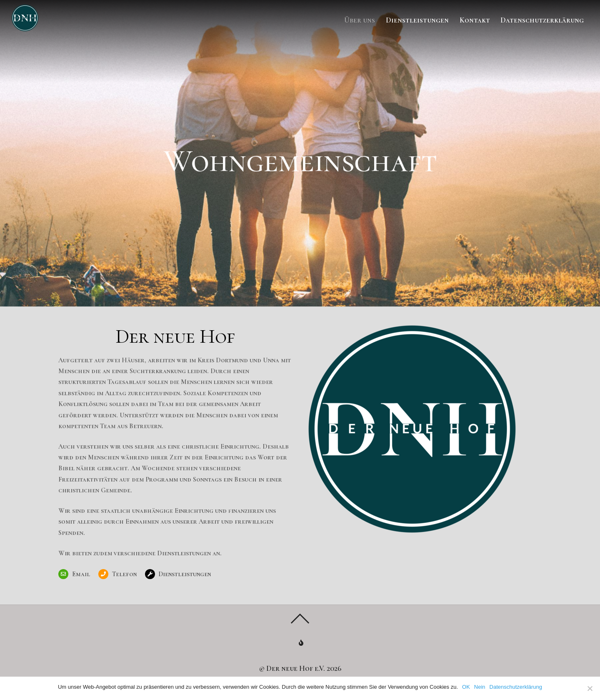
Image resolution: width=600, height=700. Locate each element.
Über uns (360, 20)
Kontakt (475, 20)
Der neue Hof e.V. (296, 668)
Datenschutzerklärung (542, 20)
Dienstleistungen (417, 20)
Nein (480, 687)
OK (466, 687)
